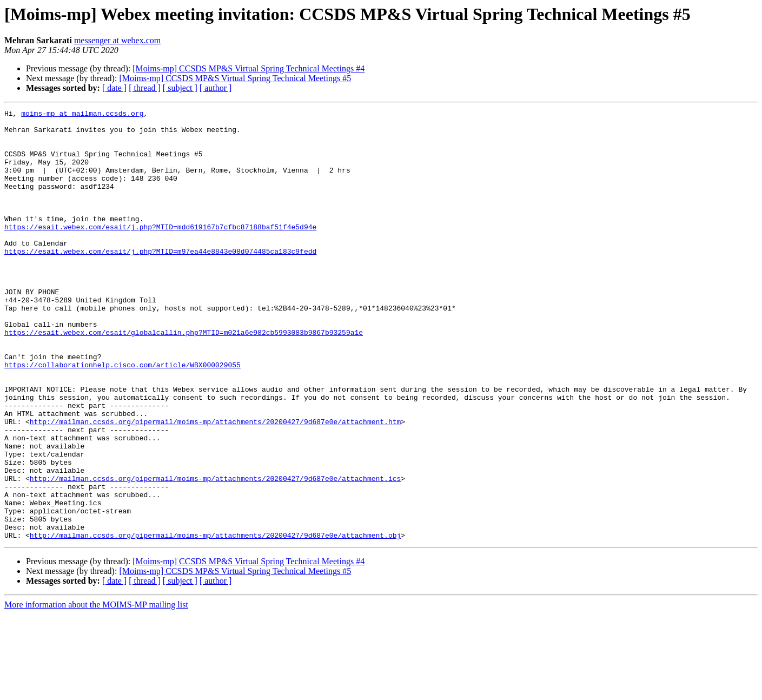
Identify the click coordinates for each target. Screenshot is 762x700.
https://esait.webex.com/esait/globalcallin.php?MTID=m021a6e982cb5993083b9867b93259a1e (184, 378)
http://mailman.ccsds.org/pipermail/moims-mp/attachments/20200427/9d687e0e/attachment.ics (215, 553)
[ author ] (216, 88)
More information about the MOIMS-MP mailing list (96, 691)
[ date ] (114, 88)
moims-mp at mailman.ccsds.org (82, 115)
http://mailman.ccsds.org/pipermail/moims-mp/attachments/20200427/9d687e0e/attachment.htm (215, 485)
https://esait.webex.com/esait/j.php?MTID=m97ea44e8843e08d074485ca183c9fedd (160, 280)
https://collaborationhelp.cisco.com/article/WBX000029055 (122, 417)
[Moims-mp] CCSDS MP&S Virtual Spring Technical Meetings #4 (249, 68)
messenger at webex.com (117, 40)
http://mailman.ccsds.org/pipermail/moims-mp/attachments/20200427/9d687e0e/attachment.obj (215, 621)
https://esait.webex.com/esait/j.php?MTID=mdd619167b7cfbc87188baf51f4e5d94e (160, 251)
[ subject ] (180, 88)
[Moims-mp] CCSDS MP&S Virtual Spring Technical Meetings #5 (235, 78)
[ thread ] (145, 88)
